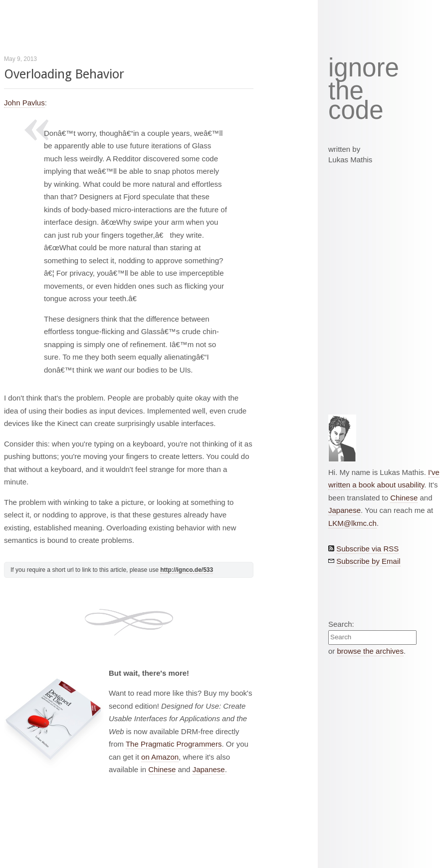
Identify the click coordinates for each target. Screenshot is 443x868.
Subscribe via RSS (367, 549)
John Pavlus (24, 103)
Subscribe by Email (368, 561)
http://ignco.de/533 (187, 570)
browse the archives (370, 651)
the (346, 91)
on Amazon (160, 757)
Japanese (209, 769)
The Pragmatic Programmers (174, 744)
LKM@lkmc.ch (352, 523)
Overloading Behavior (64, 74)
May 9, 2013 (20, 59)
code (356, 111)
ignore (364, 68)
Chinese (162, 769)
